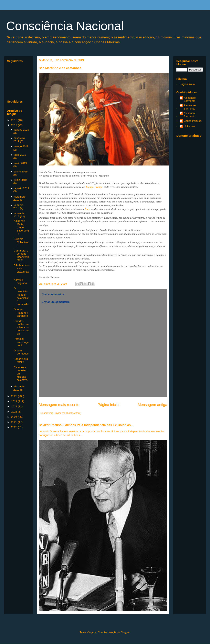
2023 (15, 412)
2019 (15, 125)
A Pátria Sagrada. (21, 282)
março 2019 (22, 146)
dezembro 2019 (20, 388)
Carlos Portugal (193, 121)
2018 (15, 120)
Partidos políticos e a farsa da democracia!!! (21, 327)
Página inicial (109, 405)
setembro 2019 (19, 198)
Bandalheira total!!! (21, 361)
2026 (15, 427)
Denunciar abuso (189, 136)
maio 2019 (21, 163)
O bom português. (21, 352)
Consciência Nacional (65, 26)
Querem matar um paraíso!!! (21, 313)
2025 (15, 422)
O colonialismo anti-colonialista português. (21, 296)
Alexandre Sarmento (190, 99)
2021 (15, 401)
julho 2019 (21, 180)
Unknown (189, 126)
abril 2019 (20, 155)
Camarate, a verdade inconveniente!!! (22, 255)
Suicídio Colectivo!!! (21, 242)
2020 (15, 396)
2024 (15, 417)
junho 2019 (21, 172)
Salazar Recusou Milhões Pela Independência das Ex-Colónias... (86, 425)
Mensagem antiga (152, 405)
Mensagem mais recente (59, 405)
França (98, 187)
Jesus (87, 209)
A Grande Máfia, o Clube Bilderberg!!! (21, 227)
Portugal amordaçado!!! (21, 342)
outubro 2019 (18, 207)
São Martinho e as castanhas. (22, 270)
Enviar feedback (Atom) (67, 413)
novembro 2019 (20, 215)
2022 (15, 406)
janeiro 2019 (22, 130)
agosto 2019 (22, 188)
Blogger (125, 632)
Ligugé (90, 187)
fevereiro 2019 (19, 140)
